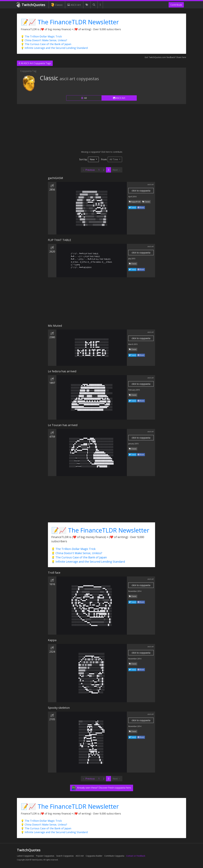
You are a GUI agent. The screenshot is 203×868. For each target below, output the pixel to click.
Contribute (176, 5)
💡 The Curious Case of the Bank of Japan (46, 44)
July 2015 (132, 259)
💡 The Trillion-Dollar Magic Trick (41, 36)
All (84, 98)
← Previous (89, 170)
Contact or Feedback (136, 856)
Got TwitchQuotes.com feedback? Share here (165, 57)
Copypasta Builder (94, 856)
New (92, 159)
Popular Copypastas (45, 856)
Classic (57, 5)
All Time (114, 159)
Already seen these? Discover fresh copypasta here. (102, 788)
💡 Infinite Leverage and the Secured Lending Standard (54, 48)
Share (141, 207)
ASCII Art (74, 5)
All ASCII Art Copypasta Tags (35, 63)
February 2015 (134, 390)
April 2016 (132, 197)
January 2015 (133, 444)
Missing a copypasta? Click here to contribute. (102, 152)
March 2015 (133, 344)
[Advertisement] (101, 127)
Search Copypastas (65, 856)
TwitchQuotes (31, 5)
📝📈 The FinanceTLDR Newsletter (70, 22)
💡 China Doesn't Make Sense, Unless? (44, 40)
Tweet (132, 207)
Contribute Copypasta (114, 856)
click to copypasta (141, 191)
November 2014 (135, 591)
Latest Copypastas (25, 856)
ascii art (151, 184)
